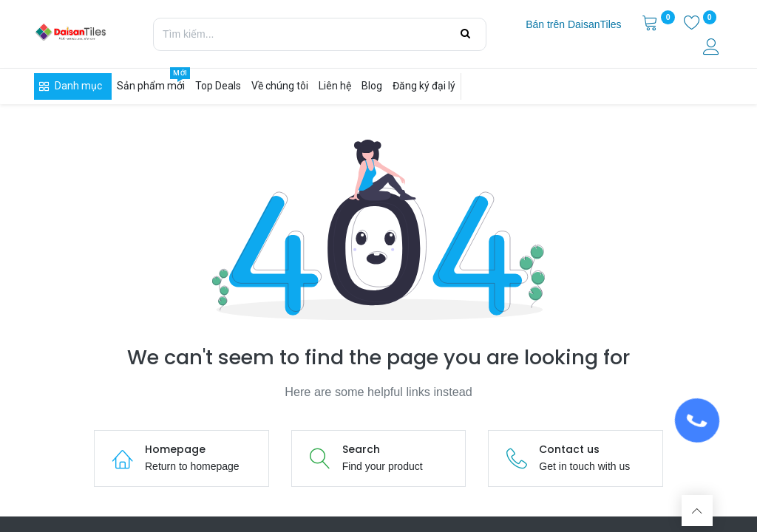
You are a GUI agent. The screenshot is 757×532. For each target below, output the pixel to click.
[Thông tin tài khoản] (713, 49)
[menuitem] (573, 25)
